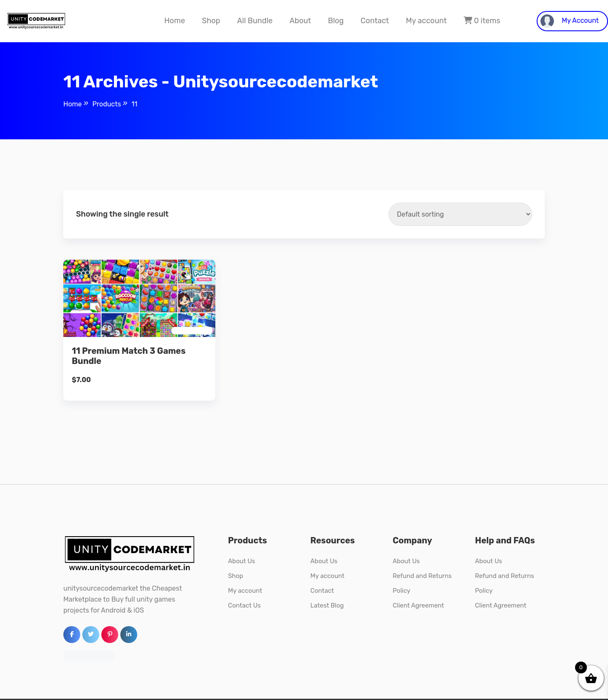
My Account (570, 21)
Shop (211, 21)
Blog (336, 21)
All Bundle (255, 21)
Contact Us (244, 605)
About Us (242, 561)
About (300, 21)
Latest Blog (327, 605)
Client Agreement (418, 605)
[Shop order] (460, 214)
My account (426, 21)
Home (175, 21)
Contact (375, 21)
